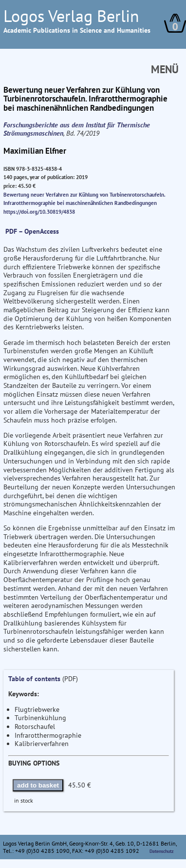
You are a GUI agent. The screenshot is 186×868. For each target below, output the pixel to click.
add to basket (38, 785)
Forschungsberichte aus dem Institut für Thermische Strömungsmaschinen (77, 129)
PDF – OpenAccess (32, 231)
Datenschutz (162, 851)
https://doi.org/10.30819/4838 (39, 212)
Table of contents (34, 679)
